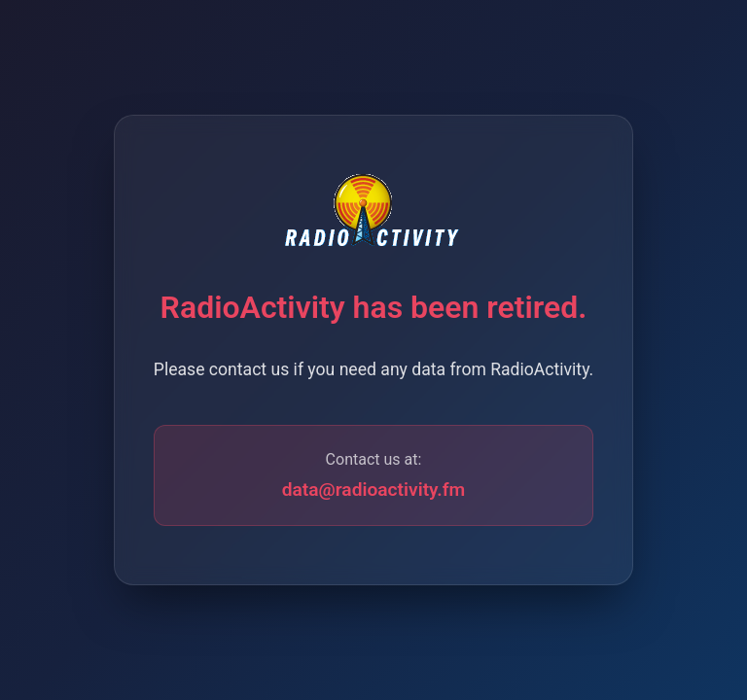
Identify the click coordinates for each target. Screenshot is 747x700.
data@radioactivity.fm (374, 490)
